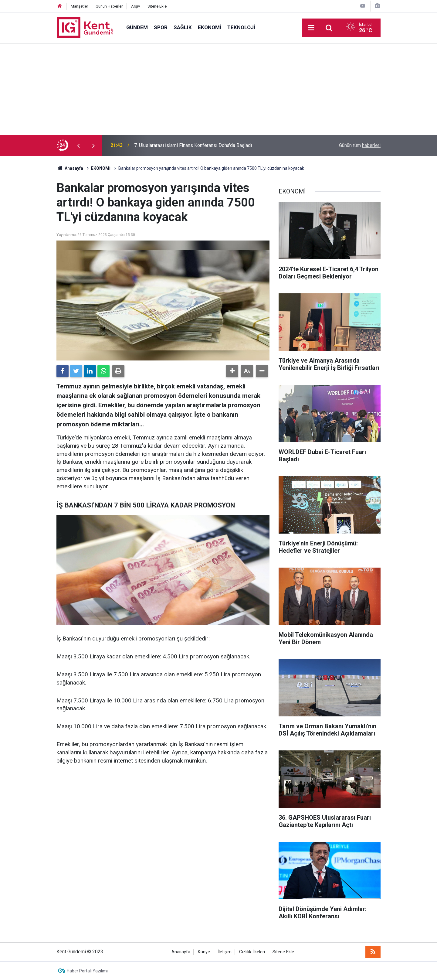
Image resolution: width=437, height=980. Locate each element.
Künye (204, 952)
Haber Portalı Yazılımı (87, 971)
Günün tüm (360, 145)
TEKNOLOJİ (241, 27)
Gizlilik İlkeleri (252, 952)
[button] (232, 371)
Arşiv (136, 6)
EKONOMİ (210, 27)
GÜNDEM (137, 27)
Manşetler (79, 6)
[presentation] (78, 145)
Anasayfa (181, 952)
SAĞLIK (183, 27)
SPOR (161, 27)
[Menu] (311, 28)
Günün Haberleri (110, 6)
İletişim (225, 952)
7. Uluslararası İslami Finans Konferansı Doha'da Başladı (193, 145)
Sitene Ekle (157, 6)
